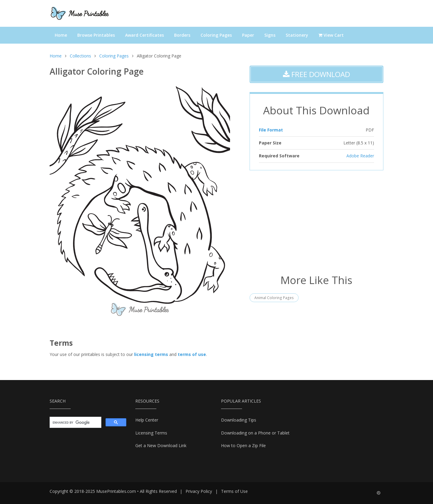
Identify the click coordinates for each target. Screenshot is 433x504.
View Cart (331, 35)
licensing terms (151, 354)
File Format (271, 130)
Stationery (297, 35)
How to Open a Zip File (243, 445)
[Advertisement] (316, 221)
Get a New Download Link (161, 445)
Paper (248, 35)
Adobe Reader (360, 156)
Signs (270, 35)
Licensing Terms (151, 433)
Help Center (147, 420)
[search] (75, 422)
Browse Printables (96, 35)
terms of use (192, 354)
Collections (80, 56)
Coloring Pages (216, 35)
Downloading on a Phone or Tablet (255, 433)
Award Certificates (144, 35)
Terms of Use (234, 491)
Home (61, 35)
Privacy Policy (199, 491)
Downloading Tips (239, 420)
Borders (182, 35)
